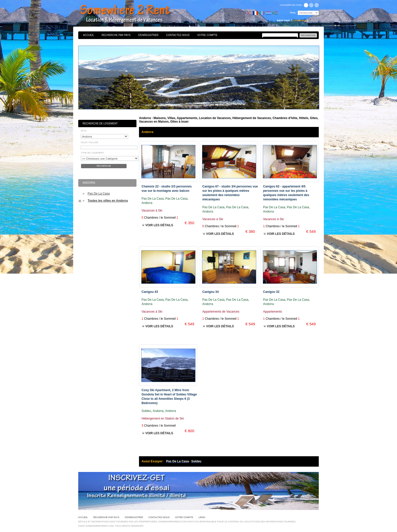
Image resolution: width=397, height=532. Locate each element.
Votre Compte (207, 35)
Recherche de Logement (100, 124)
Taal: (293, 13)
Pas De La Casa (99, 194)
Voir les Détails (159, 225)
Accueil (88, 35)
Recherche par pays (116, 35)
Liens (202, 517)
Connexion (300, 21)
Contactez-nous (178, 35)
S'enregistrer (148, 35)
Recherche (104, 166)
